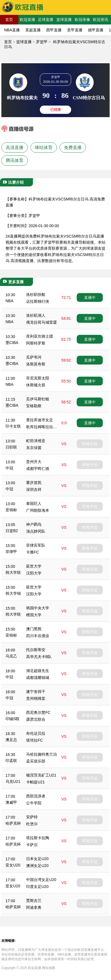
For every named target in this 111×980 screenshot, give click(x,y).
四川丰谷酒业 (38, 636)
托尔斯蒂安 (36, 650)
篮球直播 (64, 20)
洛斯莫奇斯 (36, 364)
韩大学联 (13, 572)
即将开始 (90, 444)
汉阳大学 (34, 573)
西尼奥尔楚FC (38, 712)
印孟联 (11, 761)
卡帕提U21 (35, 782)
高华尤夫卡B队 (39, 657)
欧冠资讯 (101, 20)
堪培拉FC (34, 740)
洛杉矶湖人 (36, 315)
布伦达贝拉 (36, 733)
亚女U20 (13, 865)
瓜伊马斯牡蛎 (38, 399)
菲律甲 (11, 552)
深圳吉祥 (34, 489)
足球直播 (46, 20)
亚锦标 (11, 510)
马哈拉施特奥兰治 (41, 754)
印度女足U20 (37, 887)
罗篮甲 (42, 42)
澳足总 (11, 740)
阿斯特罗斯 (36, 343)
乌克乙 (11, 656)
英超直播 (33, 30)
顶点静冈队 (36, 531)
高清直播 (15, 148)
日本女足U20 (37, 859)
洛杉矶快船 (36, 294)
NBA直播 (12, 30)
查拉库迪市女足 (40, 420)
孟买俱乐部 (36, 761)
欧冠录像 (82, 20)
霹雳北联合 (36, 719)
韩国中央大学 (38, 608)
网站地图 (49, 968)
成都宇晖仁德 (38, 469)
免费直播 (73, 148)
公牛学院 (34, 803)
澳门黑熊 (34, 629)
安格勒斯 (34, 406)
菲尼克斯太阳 (38, 378)
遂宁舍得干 (36, 692)
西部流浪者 (36, 796)
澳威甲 (11, 802)
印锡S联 (13, 719)
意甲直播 (75, 30)
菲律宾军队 (36, 545)
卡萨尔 (32, 845)
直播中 (90, 298)
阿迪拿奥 (34, 907)
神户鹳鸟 (34, 524)
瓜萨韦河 (34, 357)
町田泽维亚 (36, 441)
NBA (9, 301)
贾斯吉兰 (34, 901)
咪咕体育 (44, 148)
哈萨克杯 (13, 823)
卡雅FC (33, 552)
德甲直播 (96, 30)
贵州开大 (34, 462)
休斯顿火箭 (36, 385)
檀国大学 (34, 615)
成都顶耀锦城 (38, 678)
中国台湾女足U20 (41, 880)
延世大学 (34, 566)
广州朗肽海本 (38, 510)
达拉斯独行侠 (38, 301)
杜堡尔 (32, 824)
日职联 (11, 447)
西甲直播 (54, 30)
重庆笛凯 (34, 483)
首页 (9, 20)
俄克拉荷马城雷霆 (41, 322)
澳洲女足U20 (37, 866)
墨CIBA (12, 343)
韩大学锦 (13, 593)
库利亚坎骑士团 (40, 336)
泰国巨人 (34, 503)
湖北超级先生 (38, 671)
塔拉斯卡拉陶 (38, 838)
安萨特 (32, 817)
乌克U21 (13, 781)
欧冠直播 (27, 20)
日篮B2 (12, 531)
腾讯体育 (15, 160)
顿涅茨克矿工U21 (41, 775)
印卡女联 (13, 426)
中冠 (9, 468)
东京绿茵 (34, 448)
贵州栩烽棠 (36, 698)
